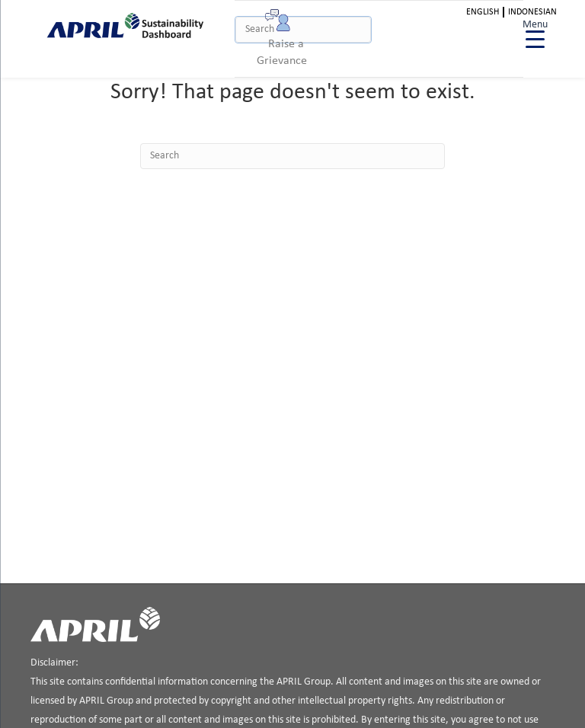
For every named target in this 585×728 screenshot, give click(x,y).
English (483, 12)
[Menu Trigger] (535, 32)
